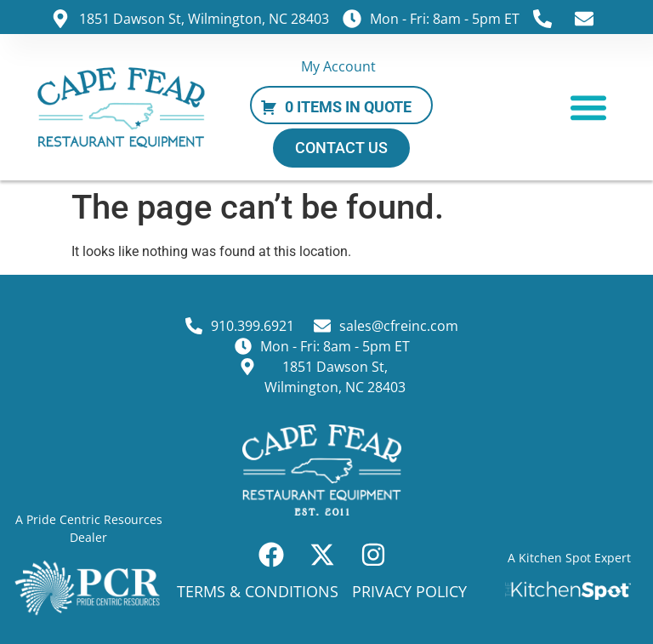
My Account (338, 66)
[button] (589, 108)
